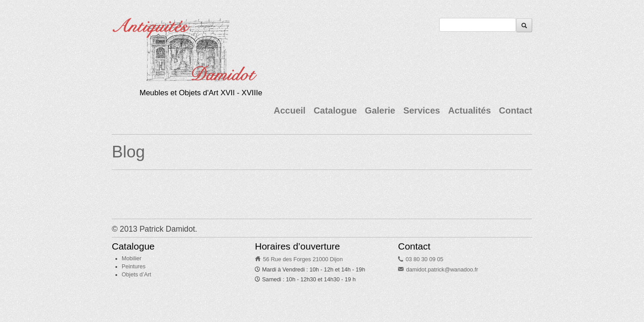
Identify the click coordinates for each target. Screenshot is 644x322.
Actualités (470, 110)
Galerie (380, 110)
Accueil (290, 110)
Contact (516, 110)
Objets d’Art (136, 275)
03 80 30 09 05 (424, 259)
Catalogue (335, 110)
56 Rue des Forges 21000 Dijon (303, 259)
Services (422, 110)
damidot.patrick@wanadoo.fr (442, 270)
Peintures (133, 267)
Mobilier (131, 258)
